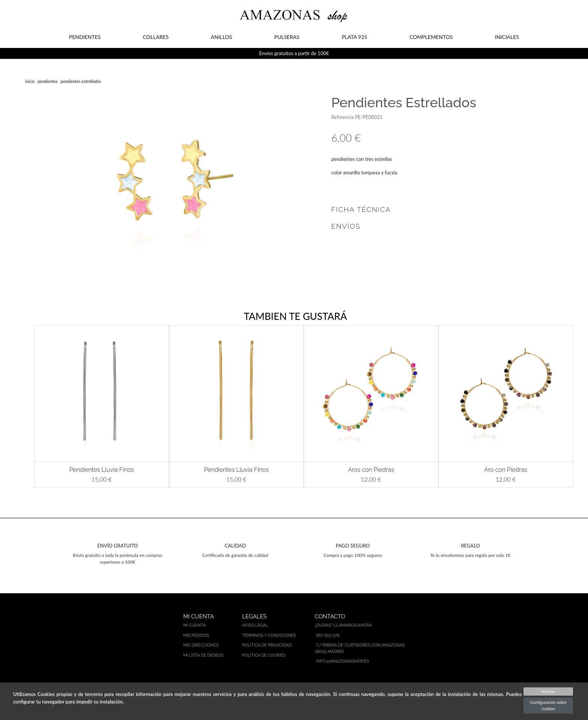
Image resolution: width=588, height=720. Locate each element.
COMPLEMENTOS (431, 37)
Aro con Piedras (506, 470)
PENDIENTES (85, 37)
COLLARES (156, 37)
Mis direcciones (201, 645)
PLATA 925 (354, 37)
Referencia (342, 117)
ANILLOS (221, 37)
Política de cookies (264, 655)
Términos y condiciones (269, 635)
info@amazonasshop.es (343, 661)
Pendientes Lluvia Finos (102, 470)
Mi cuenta (195, 625)
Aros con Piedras (371, 470)
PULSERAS (287, 37)
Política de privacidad (267, 645)
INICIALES (507, 37)
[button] (23, 406)
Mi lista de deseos (203, 655)
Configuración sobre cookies (548, 705)
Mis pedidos (196, 635)
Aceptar (548, 691)
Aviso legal (255, 625)
